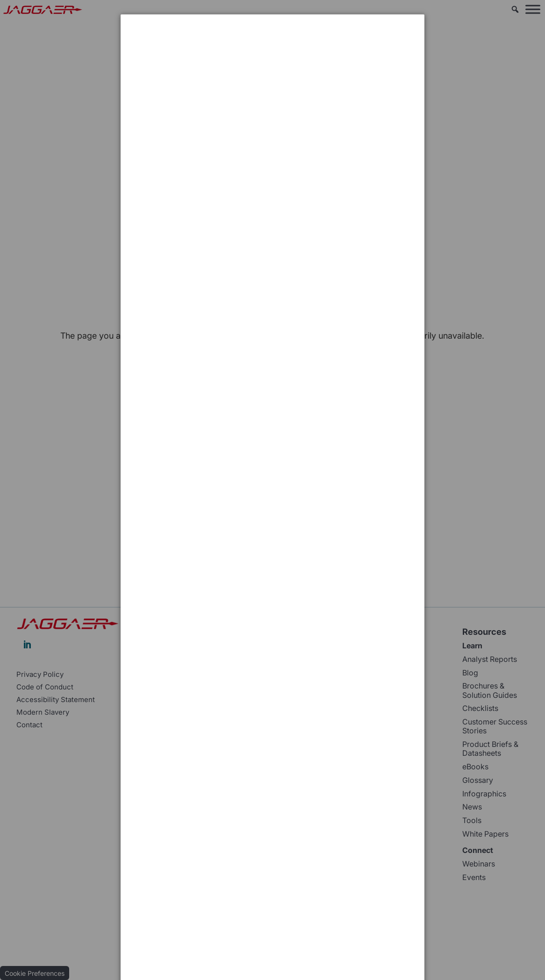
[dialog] (272, 49)
